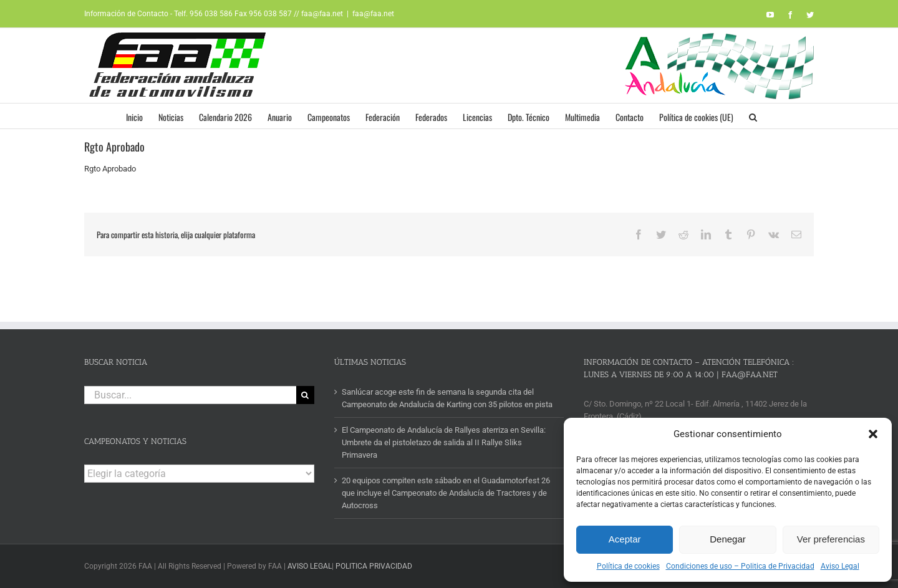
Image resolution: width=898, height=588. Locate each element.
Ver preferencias (831, 539)
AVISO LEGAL (310, 566)
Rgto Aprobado (110, 169)
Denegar (728, 539)
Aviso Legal (840, 566)
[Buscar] (305, 395)
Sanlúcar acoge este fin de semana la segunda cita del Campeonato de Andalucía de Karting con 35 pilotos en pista (447, 398)
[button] (873, 434)
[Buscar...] (190, 395)
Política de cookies (628, 566)
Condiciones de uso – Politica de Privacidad (740, 566)
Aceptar (625, 539)
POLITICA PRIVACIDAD (374, 566)
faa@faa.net (373, 14)
